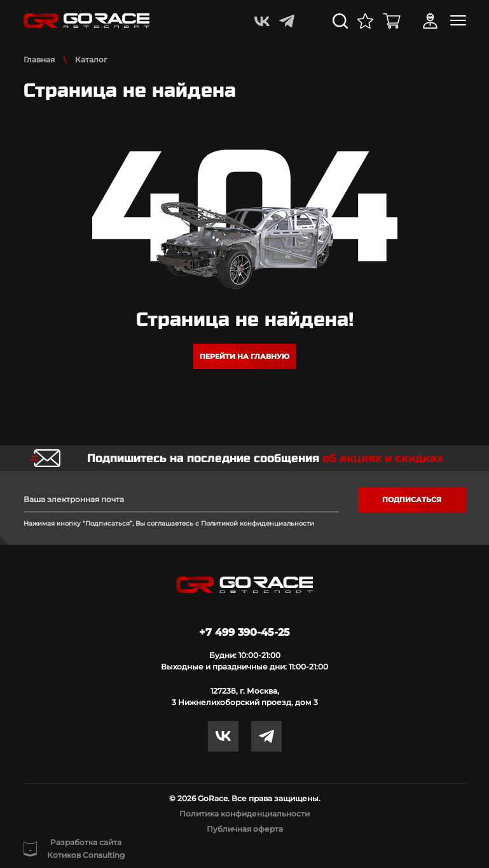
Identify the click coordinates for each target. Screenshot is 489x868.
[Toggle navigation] (458, 20)
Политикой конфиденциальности (258, 523)
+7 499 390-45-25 (244, 632)
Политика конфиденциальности (244, 814)
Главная (39, 59)
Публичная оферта (245, 829)
